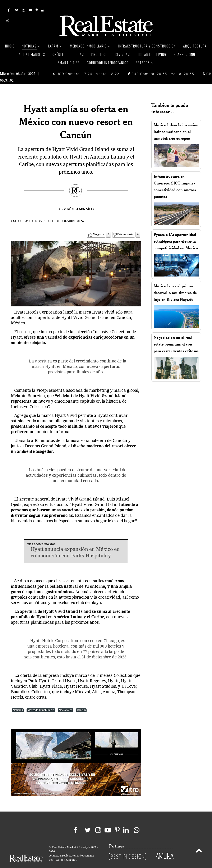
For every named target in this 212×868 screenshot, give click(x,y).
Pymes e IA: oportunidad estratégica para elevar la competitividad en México (176, 232)
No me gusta (126, 225)
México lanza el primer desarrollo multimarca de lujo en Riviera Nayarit (175, 283)
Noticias (35, 212)
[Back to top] (199, 842)
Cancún (81, 701)
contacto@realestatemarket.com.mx (71, 846)
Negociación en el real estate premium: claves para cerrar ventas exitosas (176, 335)
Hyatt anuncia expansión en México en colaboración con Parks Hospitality (75, 543)
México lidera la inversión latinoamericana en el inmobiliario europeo (176, 122)
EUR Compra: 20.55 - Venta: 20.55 (161, 65)
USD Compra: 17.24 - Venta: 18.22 (86, 65)
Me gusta (98, 225)
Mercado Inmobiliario (41, 701)
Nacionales (66, 701)
